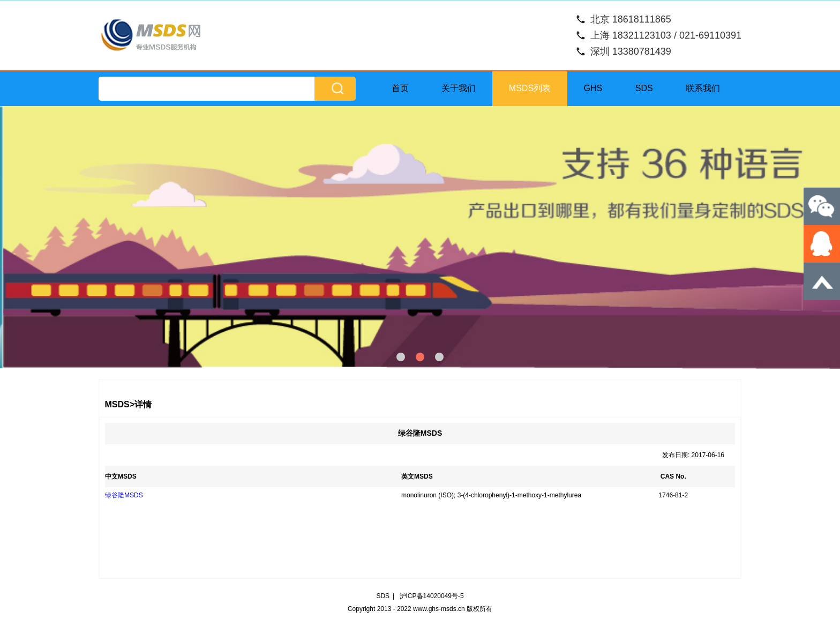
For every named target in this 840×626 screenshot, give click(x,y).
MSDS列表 (530, 88)
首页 (400, 88)
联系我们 (703, 88)
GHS (593, 88)
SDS (644, 88)
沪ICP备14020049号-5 (432, 596)
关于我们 (459, 88)
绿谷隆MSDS (124, 495)
